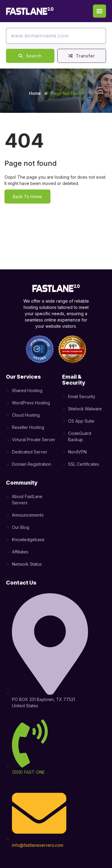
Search (30, 56)
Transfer (82, 56)
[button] (99, 11)
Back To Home (27, 196)
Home (35, 93)
